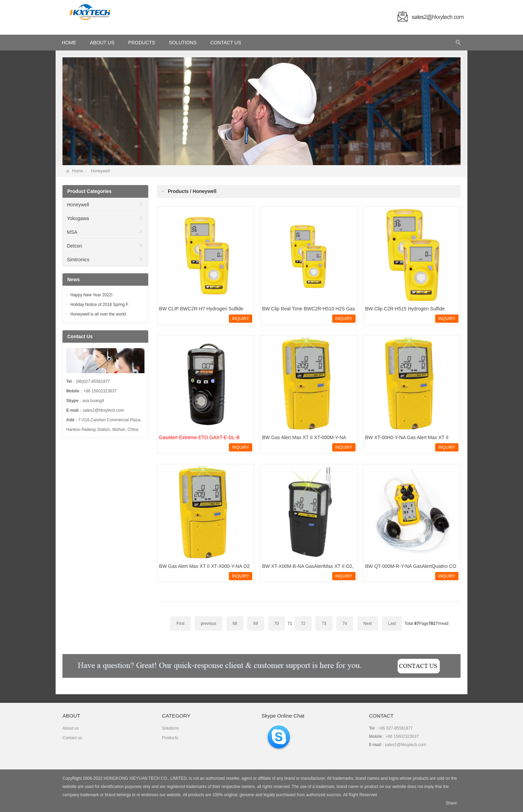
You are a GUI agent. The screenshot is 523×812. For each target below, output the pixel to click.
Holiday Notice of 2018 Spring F (99, 305)
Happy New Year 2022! (91, 295)
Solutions (183, 43)
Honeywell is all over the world (98, 314)
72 (303, 624)
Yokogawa (78, 218)
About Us (102, 43)
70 (276, 624)
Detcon (74, 246)
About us (71, 728)
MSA (72, 232)
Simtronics (78, 260)
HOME (69, 43)
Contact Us (226, 43)
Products (142, 43)
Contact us (72, 738)
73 (324, 624)
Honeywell (100, 171)
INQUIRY (241, 319)
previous (208, 624)
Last (392, 624)
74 (345, 624)
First (180, 624)
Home (78, 171)
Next (368, 624)
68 (235, 624)
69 (255, 624)
